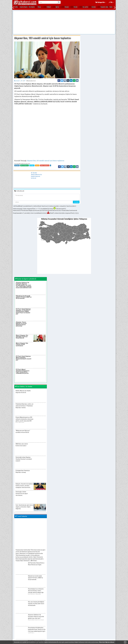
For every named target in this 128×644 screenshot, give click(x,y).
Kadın (55, 7)
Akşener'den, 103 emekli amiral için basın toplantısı (46, 161)
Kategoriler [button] (101, 2)
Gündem (37, 7)
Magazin (91, 7)
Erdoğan (32, 165)
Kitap (72, 7)
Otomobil (109, 7)
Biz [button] (111, 2)
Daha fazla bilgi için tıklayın (107, 642)
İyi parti (17, 165)
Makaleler (100, 7)
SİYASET (17, 81)
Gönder (76, 202)
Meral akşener (24, 165)
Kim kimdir (65, 7)
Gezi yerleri (29, 7)
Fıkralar (19, 7)
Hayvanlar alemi (48, 7)
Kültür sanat (83, 7)
